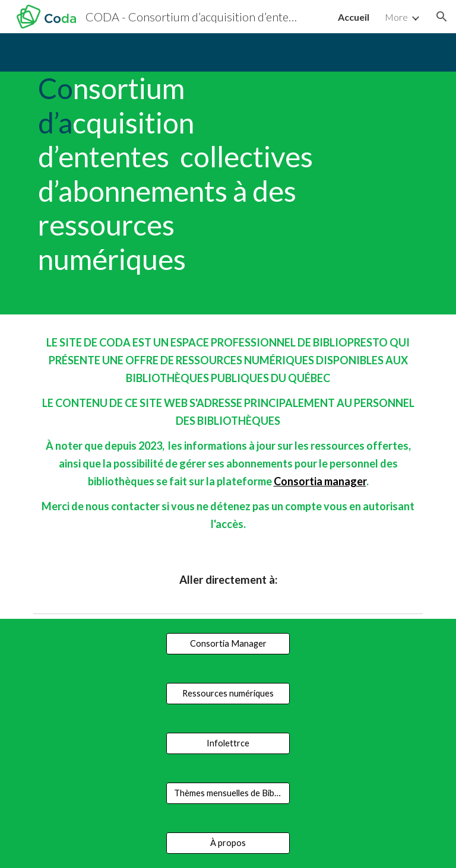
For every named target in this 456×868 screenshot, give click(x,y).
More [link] (396, 17)
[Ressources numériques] (228, 694)
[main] (178, 174)
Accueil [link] (354, 17)
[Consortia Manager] (228, 644)
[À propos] (228, 843)
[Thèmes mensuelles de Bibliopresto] (228, 793)
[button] (442, 17)
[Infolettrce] (228, 743)
